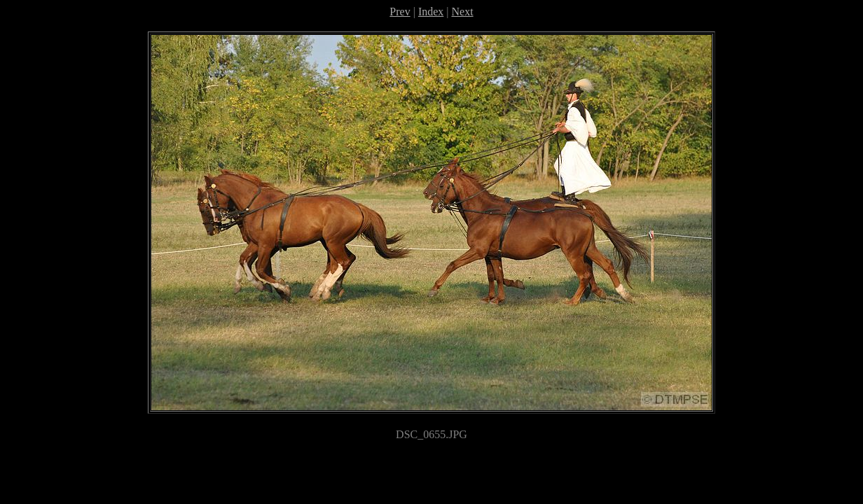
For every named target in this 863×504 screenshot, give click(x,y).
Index (431, 12)
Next (463, 12)
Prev (400, 12)
